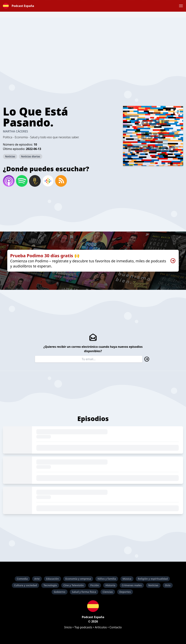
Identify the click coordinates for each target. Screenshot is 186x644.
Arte (37, 579)
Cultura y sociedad (25, 585)
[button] (181, 6)
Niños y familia (107, 579)
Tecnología (50, 585)
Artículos (101, 627)
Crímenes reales (132, 585)
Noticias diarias (31, 156)
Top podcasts (83, 627)
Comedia (22, 579)
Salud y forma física (84, 592)
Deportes (125, 592)
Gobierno (59, 592)
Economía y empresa (78, 579)
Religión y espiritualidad (153, 579)
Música (127, 579)
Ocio (168, 585)
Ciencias (108, 592)
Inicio (68, 627)
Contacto (116, 627)
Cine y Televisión (74, 585)
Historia (110, 585)
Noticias (10, 156)
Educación (52, 579)
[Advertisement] (93, 43)
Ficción (95, 585)
